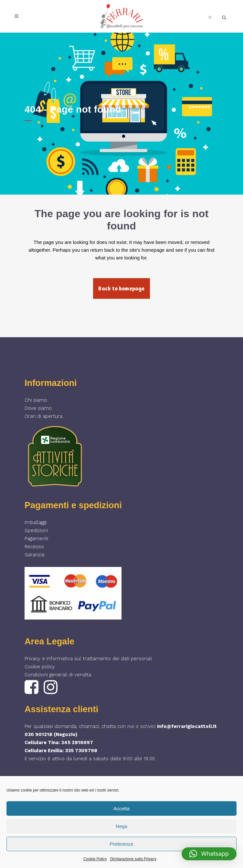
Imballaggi (36, 522)
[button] (209, 854)
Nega (121, 826)
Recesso (34, 547)
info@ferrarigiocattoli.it (187, 726)
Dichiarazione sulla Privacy (133, 859)
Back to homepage (121, 288)
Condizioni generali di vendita (58, 675)
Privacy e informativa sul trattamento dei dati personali (88, 659)
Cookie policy (40, 667)
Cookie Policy (95, 859)
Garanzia (34, 555)
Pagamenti (36, 539)
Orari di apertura (43, 416)
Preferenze (121, 844)
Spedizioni (36, 530)
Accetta (121, 808)
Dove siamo (38, 408)
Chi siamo (36, 400)
